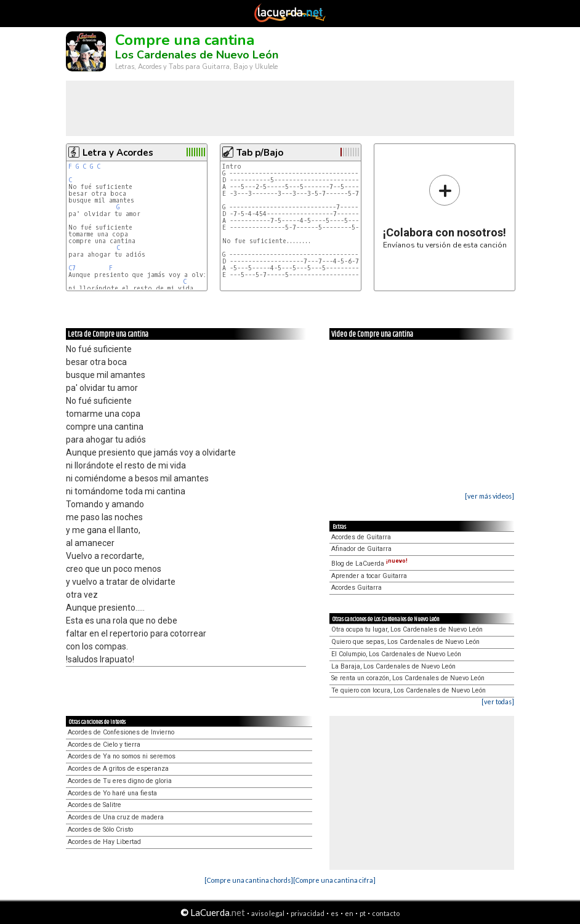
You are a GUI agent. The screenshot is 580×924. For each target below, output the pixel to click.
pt (363, 913)
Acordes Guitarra (356, 588)
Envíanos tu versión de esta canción (445, 211)
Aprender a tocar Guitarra (369, 576)
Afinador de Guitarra (361, 549)
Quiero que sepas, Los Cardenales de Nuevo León (405, 642)
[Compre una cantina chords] (249, 880)
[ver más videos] (489, 496)
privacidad (308, 913)
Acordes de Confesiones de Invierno (121, 732)
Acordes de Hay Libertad (104, 842)
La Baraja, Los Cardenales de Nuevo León (393, 666)
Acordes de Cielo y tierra (104, 745)
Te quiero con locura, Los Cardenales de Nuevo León (409, 690)
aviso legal (268, 913)
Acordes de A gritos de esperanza (118, 769)
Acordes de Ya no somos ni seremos (122, 756)
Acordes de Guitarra (361, 537)
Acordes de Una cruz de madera (116, 817)
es (335, 913)
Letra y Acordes (118, 153)
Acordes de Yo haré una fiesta (112, 793)
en (349, 913)
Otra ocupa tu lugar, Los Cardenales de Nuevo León (407, 629)
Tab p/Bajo (260, 153)
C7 (72, 268)
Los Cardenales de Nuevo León (197, 55)
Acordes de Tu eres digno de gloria (120, 781)
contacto (386, 913)
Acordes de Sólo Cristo (100, 830)
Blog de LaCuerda (369, 564)
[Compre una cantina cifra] (334, 880)
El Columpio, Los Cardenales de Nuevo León (396, 654)
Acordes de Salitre (95, 805)
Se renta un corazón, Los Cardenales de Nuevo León (408, 678)
